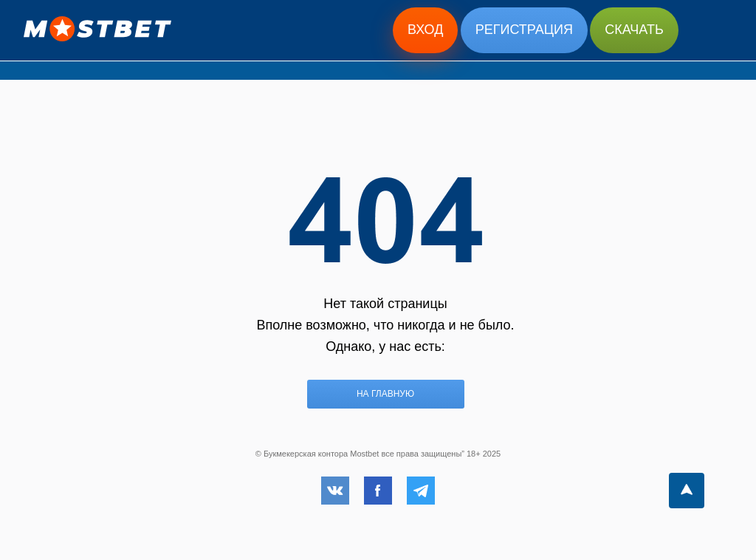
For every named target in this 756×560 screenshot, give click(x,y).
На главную (385, 394)
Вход (425, 30)
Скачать (634, 30)
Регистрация (524, 30)
